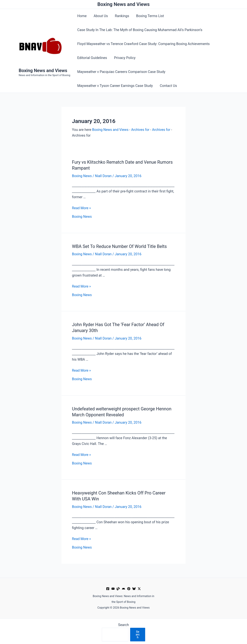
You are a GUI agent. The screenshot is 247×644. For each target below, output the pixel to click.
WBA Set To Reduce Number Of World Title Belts (121, 246)
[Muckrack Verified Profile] (118, 588)
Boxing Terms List (150, 16)
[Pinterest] (129, 588)
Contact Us (168, 86)
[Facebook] (108, 588)
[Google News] (123, 588)
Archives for (141, 130)
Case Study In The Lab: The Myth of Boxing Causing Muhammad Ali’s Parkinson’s (140, 30)
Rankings (122, 16)
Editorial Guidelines (92, 58)
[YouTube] (113, 588)
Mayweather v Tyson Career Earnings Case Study (115, 86)
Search (123, 624)
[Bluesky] (134, 588)
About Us (101, 16)
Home (82, 16)
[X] (139, 588)
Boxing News (82, 176)
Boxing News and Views (43, 70)
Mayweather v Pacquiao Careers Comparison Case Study (121, 72)
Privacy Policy (125, 58)
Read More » (82, 208)
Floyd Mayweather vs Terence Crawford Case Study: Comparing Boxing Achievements (143, 44)
